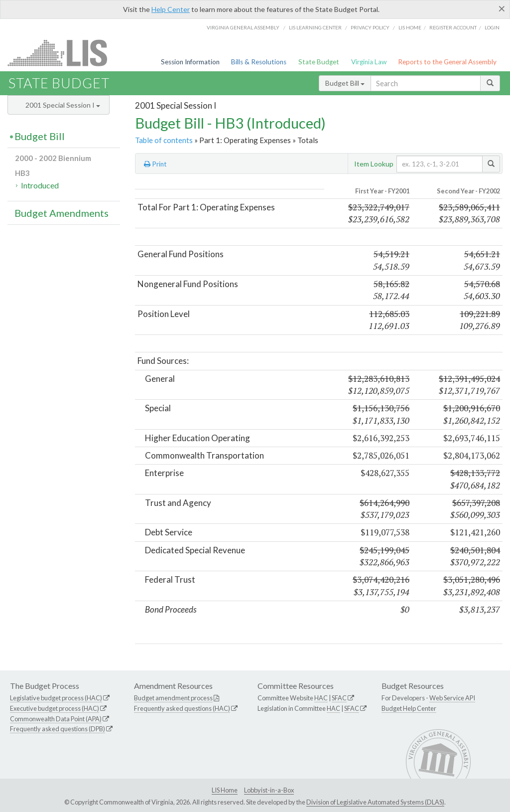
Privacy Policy (370, 27)
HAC (321, 698)
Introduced (40, 185)
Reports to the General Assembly (447, 62)
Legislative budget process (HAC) (56, 698)
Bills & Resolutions (259, 62)
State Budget (319, 62)
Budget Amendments (62, 213)
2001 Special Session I (63, 105)
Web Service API (452, 698)
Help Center (171, 9)
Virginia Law (369, 62)
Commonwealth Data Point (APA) (56, 719)
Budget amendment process (173, 698)
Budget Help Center (409, 708)
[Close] (502, 8)
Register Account (453, 27)
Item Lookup (374, 164)
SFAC (339, 698)
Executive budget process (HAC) (55, 708)
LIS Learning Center (315, 27)
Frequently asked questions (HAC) (182, 708)
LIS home (410, 27)
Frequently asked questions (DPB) (58, 729)
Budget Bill (345, 83)
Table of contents (164, 140)
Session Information (190, 62)
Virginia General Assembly (243, 27)
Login (492, 27)
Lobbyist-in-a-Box (269, 790)
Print (155, 164)
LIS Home (225, 790)
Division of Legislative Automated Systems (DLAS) (375, 802)
